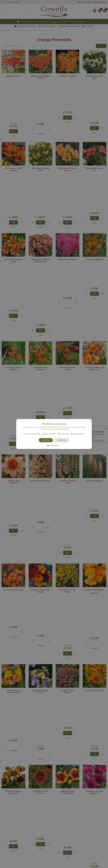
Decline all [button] (62, 440)
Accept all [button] (46, 440)
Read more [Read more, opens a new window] (66, 429)
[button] (54, 445)
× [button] (89, 421)
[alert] (54, 434)
